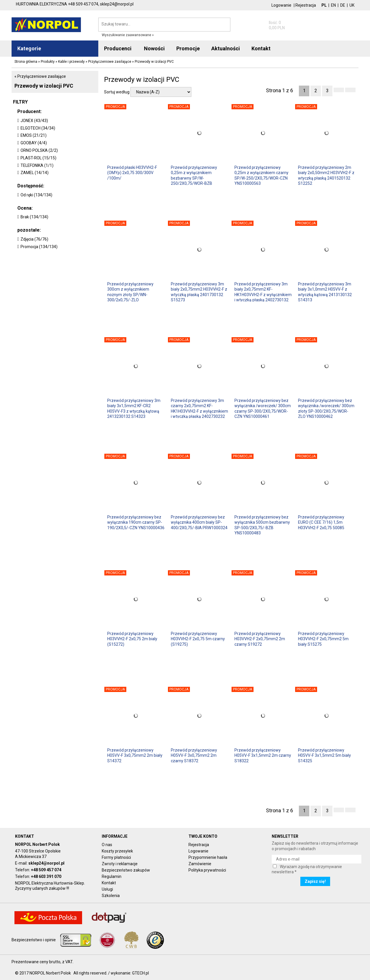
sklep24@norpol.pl (46, 863)
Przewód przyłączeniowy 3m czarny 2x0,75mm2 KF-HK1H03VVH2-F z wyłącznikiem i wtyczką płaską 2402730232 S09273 (199, 408)
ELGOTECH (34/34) (38, 128)
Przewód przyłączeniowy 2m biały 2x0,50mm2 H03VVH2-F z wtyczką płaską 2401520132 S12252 (326, 175)
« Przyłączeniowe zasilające (40, 76)
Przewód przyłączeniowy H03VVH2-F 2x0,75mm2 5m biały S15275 (323, 639)
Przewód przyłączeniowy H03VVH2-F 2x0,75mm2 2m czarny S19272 (260, 639)
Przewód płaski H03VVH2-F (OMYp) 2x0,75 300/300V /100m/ (132, 173)
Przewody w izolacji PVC (44, 86)
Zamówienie (200, 864)
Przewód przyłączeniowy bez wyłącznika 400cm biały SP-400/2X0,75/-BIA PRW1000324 (199, 522)
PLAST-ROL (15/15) (38, 158)
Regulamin (112, 876)
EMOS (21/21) (34, 135)
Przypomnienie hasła (208, 857)
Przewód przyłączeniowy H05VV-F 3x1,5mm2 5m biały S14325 (324, 755)
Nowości (154, 48)
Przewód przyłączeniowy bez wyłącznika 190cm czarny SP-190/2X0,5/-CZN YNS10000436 (136, 522)
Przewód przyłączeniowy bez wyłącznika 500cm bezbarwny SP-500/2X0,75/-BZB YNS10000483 (262, 525)
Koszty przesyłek (117, 851)
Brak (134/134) (34, 217)
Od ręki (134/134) (36, 195)
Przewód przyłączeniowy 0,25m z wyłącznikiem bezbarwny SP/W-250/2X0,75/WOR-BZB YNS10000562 (194, 175)
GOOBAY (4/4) (34, 143)
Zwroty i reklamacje (120, 864)
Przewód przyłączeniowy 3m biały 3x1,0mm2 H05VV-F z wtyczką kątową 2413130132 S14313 (325, 292)
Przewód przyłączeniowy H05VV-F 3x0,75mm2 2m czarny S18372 (194, 755)
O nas (107, 845)
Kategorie (29, 48)
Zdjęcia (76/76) (34, 239)
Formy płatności (116, 857)
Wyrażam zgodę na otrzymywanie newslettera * (307, 869)
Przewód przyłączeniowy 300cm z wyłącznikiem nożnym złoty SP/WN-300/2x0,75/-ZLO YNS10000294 (130, 292)
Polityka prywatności (207, 870)
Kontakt (109, 883)
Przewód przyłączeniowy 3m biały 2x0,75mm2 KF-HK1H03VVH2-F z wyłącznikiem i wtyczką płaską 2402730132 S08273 (263, 292)
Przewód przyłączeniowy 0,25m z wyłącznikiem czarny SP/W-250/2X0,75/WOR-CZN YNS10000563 (261, 175)
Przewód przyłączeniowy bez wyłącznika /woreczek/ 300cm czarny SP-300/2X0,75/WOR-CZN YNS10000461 (263, 408)
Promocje (188, 48)
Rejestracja (306, 5)
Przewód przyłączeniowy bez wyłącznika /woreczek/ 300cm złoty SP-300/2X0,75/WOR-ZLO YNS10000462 (326, 408)
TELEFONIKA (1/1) (37, 165)
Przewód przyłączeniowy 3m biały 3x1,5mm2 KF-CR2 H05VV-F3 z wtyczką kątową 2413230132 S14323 (134, 408)
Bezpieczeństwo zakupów (126, 870)
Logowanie (281, 5)
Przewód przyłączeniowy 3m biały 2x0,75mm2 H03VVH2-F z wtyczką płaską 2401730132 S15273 (199, 292)
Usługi (107, 889)
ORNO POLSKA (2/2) (39, 150)
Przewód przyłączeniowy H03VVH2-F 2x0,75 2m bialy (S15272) (132, 639)
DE (343, 5)
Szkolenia (111, 896)
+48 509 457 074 (46, 870)
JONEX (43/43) (34, 121)
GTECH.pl (140, 973)
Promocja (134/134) (39, 247)
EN (333, 5)
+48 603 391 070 (46, 876)
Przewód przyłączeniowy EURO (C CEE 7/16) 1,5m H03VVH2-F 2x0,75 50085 (321, 522)
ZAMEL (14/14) (35, 173)
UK (352, 5)
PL (324, 5)
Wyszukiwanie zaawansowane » (128, 35)
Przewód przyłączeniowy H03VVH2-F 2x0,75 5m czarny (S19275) (198, 639)
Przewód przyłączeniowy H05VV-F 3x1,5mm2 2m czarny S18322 (263, 755)
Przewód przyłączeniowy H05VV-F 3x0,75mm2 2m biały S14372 (135, 755)
